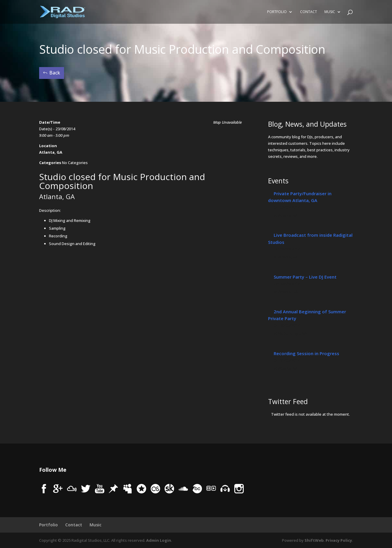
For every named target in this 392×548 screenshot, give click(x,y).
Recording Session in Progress (306, 353)
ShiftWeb (314, 540)
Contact (309, 12)
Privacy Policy (339, 540)
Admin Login (159, 540)
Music (330, 12)
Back (55, 73)
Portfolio (277, 12)
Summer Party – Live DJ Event (305, 277)
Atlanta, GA (51, 152)
